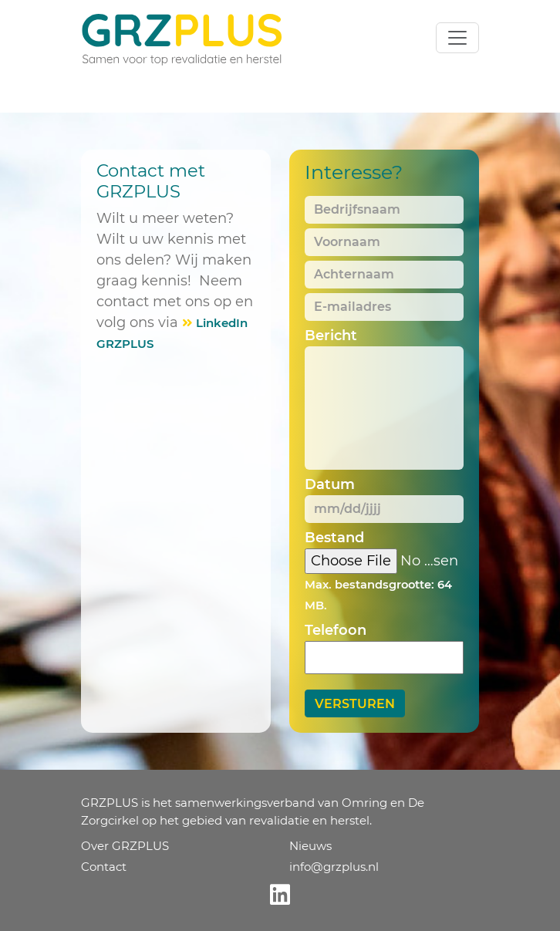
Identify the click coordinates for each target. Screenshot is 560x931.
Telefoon (336, 630)
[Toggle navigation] (457, 38)
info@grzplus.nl (334, 867)
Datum (330, 484)
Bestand (334, 538)
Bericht (331, 336)
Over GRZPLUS (125, 846)
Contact (104, 867)
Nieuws (310, 846)
